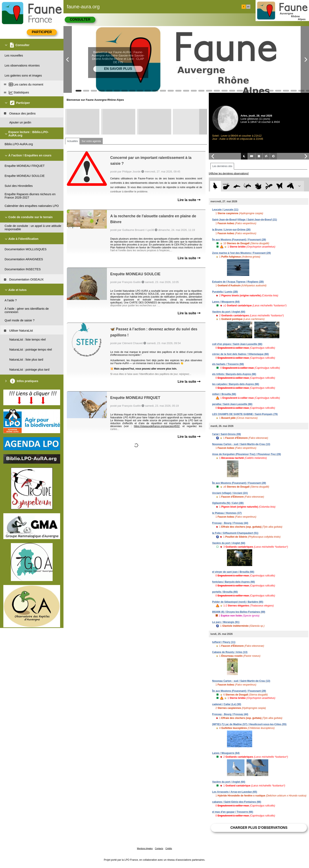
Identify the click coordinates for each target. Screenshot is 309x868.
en (248, 7)
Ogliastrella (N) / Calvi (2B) (228, 503)
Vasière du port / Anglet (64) (229, 312)
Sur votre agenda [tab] (91, 141)
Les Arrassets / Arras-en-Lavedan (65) (235, 792)
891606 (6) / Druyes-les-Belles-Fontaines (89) (239, 612)
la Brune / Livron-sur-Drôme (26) (231, 230)
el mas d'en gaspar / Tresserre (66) (233, 812)
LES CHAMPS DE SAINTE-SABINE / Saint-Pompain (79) (245, 414)
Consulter (80, 19)
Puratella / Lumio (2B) (225, 292)
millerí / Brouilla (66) (224, 394)
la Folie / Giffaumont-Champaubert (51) (235, 533)
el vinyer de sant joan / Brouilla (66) (233, 572)
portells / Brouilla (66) (225, 592)
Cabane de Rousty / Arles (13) (230, 652)
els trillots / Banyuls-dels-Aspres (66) (234, 374)
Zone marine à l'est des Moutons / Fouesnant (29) (241, 253)
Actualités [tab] (72, 141)
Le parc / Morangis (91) (226, 622)
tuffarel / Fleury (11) (224, 642)
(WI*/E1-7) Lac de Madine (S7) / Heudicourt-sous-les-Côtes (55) (249, 724)
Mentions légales (145, 849)
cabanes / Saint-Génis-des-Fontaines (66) (237, 802)
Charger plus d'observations (259, 828)
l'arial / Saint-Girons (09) (227, 434)
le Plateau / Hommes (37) (227, 513)
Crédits (169, 849)
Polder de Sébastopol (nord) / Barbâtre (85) (238, 602)
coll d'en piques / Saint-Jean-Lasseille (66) (237, 344)
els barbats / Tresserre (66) (228, 364)
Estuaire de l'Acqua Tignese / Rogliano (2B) (238, 282)
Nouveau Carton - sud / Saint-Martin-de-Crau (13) (241, 444)
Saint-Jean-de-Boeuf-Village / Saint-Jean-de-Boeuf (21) (245, 220)
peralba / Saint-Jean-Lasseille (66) (232, 404)
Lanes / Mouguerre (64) (226, 302)
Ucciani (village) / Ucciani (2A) (230, 493)
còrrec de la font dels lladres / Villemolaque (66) (240, 354)
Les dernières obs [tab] (222, 166)
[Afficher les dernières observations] (229, 174)
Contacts (159, 849)
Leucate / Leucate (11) (225, 210)
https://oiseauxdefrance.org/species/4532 (157, 426)
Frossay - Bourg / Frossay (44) (230, 523)
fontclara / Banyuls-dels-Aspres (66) (234, 582)
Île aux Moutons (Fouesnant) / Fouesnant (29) (239, 240)
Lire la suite (189, 200)
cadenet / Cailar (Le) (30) (227, 704)
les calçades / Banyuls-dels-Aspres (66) (236, 384)
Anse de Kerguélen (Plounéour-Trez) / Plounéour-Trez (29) (246, 454)
